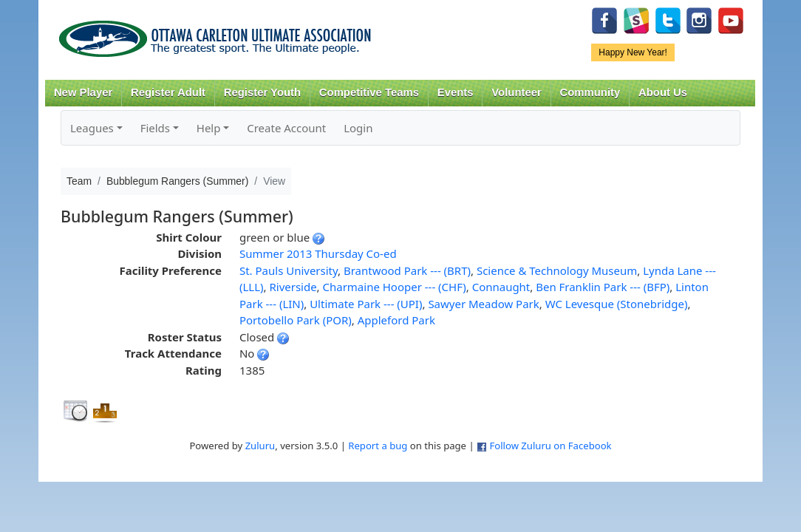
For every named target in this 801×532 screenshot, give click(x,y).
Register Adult (168, 92)
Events (456, 92)
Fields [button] (155, 128)
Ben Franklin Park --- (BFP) (603, 287)
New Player (83, 92)
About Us (663, 92)
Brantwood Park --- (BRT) (407, 270)
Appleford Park (396, 320)
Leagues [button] (92, 128)
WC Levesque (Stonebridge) (617, 304)
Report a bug (378, 446)
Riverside (293, 287)
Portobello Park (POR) (296, 320)
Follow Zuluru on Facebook (550, 446)
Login (358, 128)
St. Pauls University (289, 270)
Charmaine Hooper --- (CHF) (395, 287)
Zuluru (260, 446)
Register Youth (262, 92)
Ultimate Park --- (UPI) (366, 304)
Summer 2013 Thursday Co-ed (318, 253)
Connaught (501, 287)
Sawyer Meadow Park (483, 304)
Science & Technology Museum (557, 270)
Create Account (286, 128)
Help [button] (209, 128)
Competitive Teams (369, 92)
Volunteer (516, 92)
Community (590, 92)
